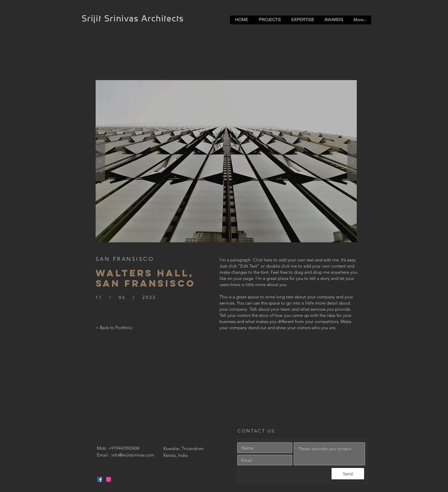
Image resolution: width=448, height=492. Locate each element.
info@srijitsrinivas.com (133, 455)
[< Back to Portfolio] (114, 327)
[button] (226, 161)
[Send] (348, 474)
